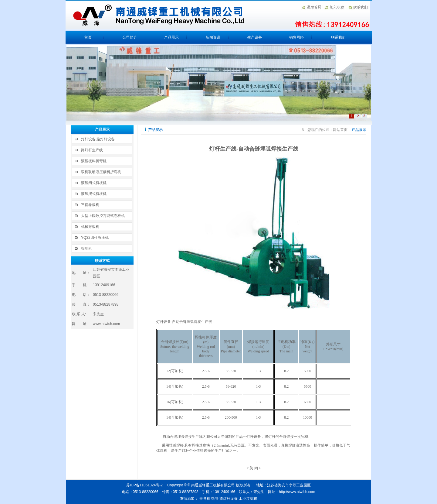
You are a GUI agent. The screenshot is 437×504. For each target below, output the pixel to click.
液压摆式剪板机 (94, 194)
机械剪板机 (90, 227)
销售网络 (296, 37)
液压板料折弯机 (94, 161)
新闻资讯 (213, 37)
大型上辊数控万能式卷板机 (103, 216)
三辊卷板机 (90, 205)
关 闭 (254, 468)
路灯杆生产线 (92, 150)
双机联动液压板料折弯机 (101, 172)
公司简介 (130, 37)
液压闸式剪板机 (94, 183)
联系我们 (338, 37)
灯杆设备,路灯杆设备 (98, 139)
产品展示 (171, 37)
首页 (88, 37)
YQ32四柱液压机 (95, 238)
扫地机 (86, 249)
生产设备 (255, 37)
